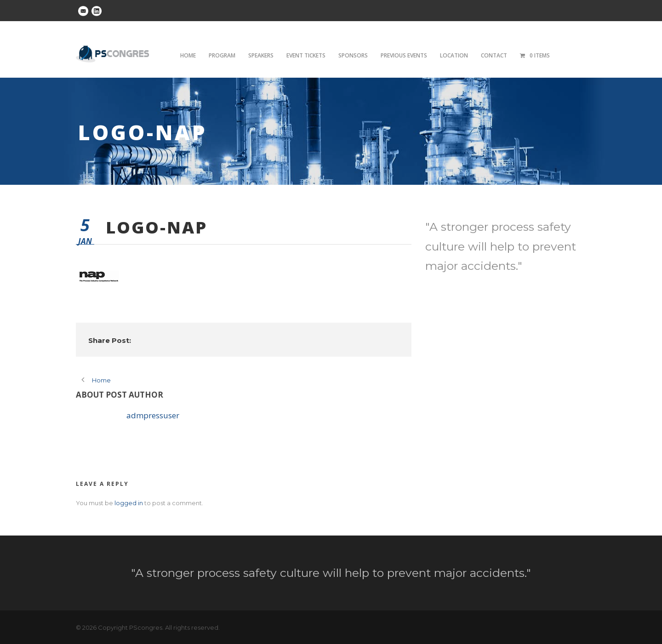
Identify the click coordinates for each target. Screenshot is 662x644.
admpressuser (153, 415)
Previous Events (404, 55)
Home (188, 55)
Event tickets (306, 55)
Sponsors (353, 55)
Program (222, 55)
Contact (494, 55)
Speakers (261, 55)
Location (454, 55)
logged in (129, 503)
